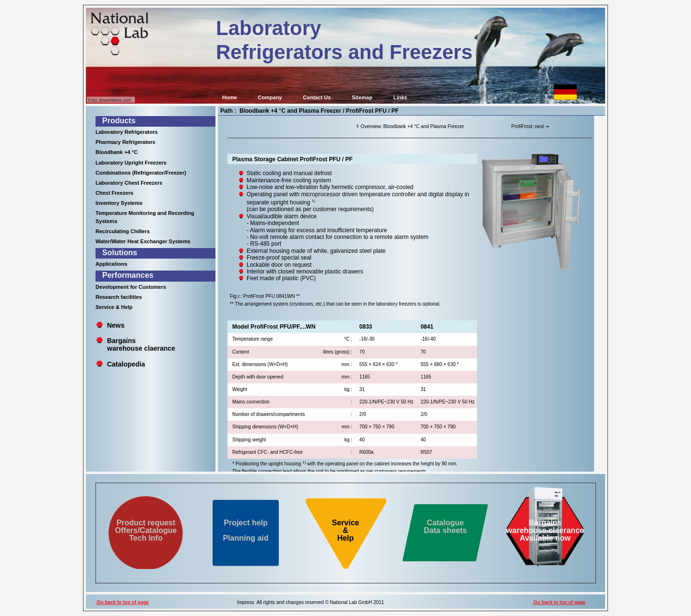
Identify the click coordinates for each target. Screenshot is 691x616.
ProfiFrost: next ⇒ (530, 126)
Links (400, 97)
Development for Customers (131, 287)
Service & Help (114, 307)
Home (230, 97)
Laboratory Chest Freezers (129, 183)
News (116, 325)
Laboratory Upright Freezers (131, 163)
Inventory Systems (119, 203)
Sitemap (362, 97)
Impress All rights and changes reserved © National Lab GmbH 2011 (310, 602)
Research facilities (119, 297)
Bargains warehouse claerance (136, 344)
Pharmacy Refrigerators (125, 142)
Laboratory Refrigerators (127, 132)
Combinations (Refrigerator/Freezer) (141, 173)
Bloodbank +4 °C (117, 152)
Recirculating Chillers (123, 231)
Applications (111, 264)
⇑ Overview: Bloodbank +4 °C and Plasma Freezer (410, 126)
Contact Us (317, 97)
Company (270, 97)
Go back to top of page (122, 602)
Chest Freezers (114, 193)
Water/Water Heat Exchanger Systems (143, 241)
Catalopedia (126, 364)
